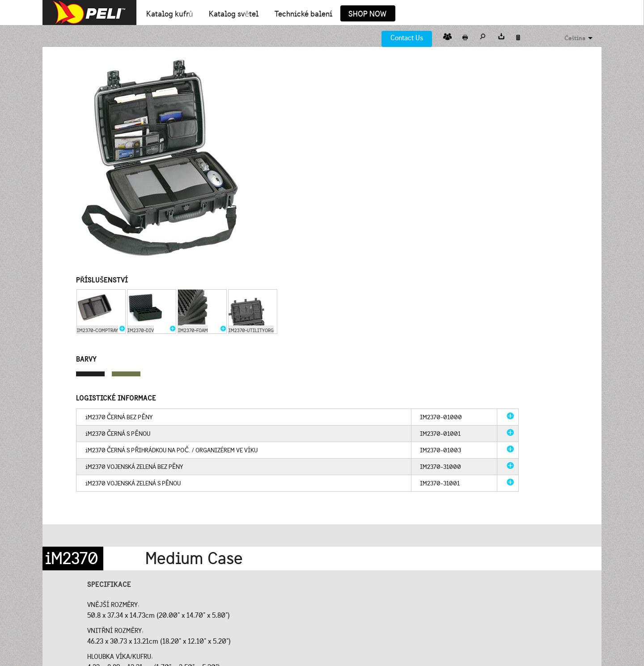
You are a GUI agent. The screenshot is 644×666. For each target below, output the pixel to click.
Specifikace (109, 584)
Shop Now (367, 14)
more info (510, 416)
